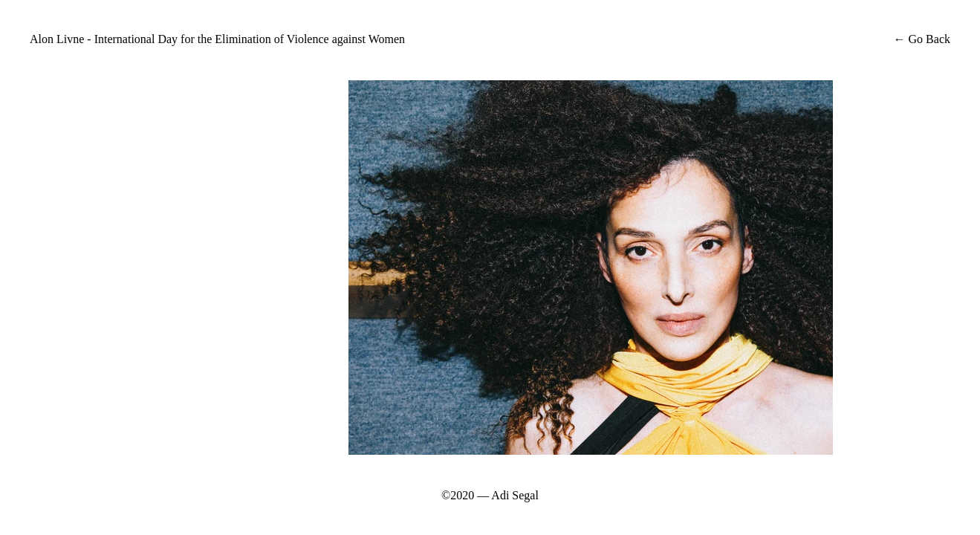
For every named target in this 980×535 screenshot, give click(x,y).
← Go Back (921, 39)
